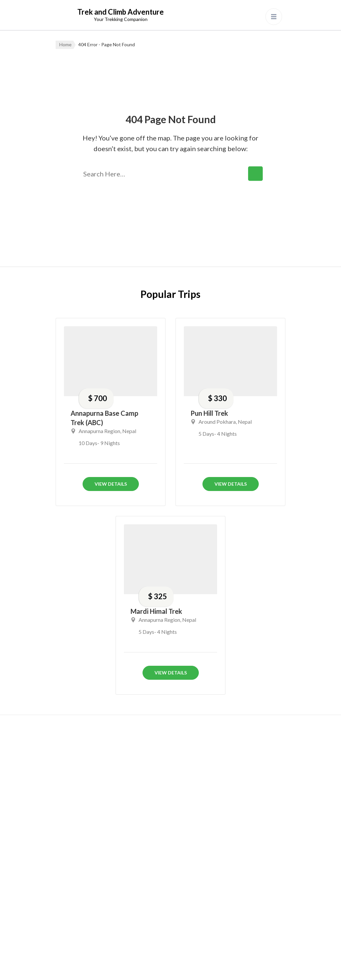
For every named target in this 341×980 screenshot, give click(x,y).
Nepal (129, 431)
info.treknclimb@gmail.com (99, 790)
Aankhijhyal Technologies (169, 968)
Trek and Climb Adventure (121, 12)
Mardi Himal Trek (156, 611)
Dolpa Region (153, 852)
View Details (111, 484)
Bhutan (145, 812)
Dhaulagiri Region (159, 832)
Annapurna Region (99, 431)
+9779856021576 (96, 774)
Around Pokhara (217, 422)
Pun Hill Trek (209, 413)
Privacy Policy (225, 968)
